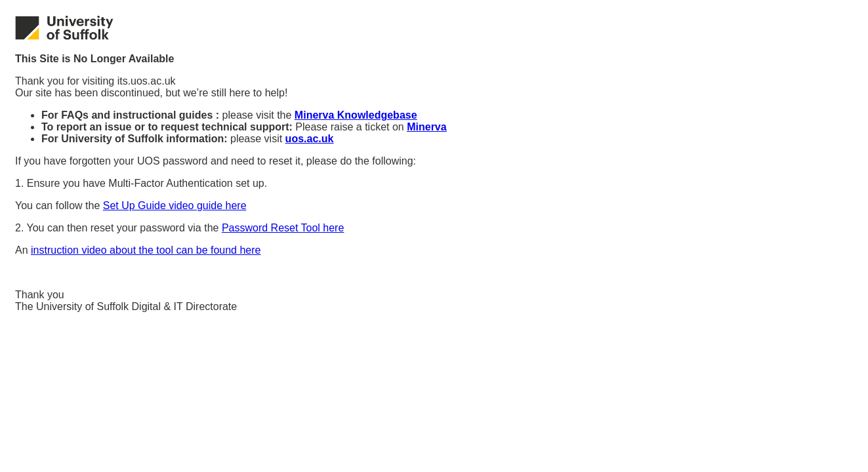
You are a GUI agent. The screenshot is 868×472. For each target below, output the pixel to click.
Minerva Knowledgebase (356, 115)
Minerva (426, 127)
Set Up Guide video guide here (175, 206)
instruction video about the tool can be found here (146, 250)
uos (310, 139)
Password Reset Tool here (283, 228)
